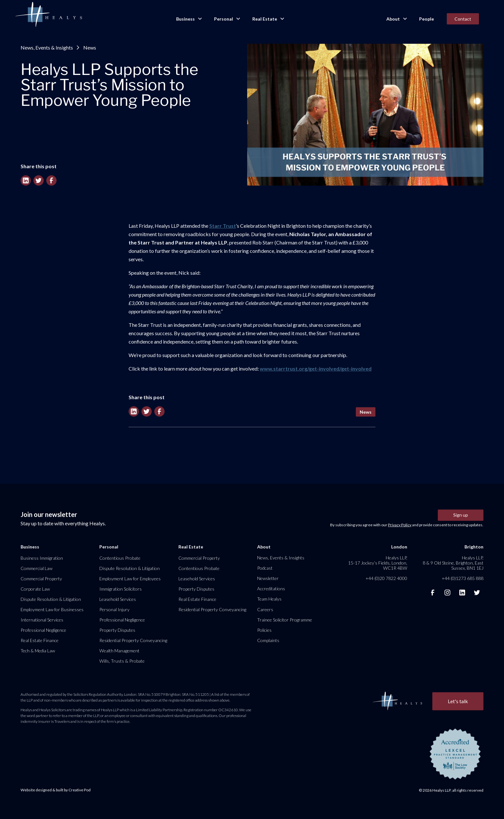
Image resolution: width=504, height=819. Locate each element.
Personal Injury (114, 609)
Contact (463, 19)
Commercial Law (36, 568)
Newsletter (268, 578)
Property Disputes (117, 630)
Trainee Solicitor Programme (285, 620)
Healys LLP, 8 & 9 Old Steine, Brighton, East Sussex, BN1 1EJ (453, 563)
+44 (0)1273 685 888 (463, 578)
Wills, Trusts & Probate (122, 661)
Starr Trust (223, 226)
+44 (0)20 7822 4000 (386, 578)
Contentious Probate (120, 558)
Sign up (461, 515)
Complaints (268, 640)
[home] (49, 15)
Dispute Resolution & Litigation (51, 599)
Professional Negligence (43, 630)
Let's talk (458, 701)
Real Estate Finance (40, 640)
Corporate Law (35, 589)
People (427, 19)
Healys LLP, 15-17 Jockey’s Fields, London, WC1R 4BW (378, 563)
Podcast (265, 568)
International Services (42, 620)
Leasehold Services (118, 599)
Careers (265, 609)
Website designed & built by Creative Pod (56, 790)
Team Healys (269, 599)
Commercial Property (41, 579)
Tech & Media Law (38, 651)
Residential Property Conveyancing (133, 640)
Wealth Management (119, 651)
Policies (264, 630)
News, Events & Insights (47, 47)
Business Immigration (42, 558)
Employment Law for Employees (130, 579)
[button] (189, 19)
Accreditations (271, 589)
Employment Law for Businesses (52, 609)
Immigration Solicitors (121, 589)
